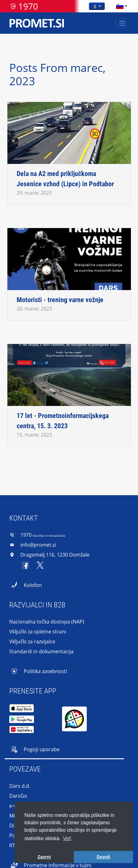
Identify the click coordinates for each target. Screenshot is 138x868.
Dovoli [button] (103, 857)
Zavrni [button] (44, 857)
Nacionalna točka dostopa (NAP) (47, 622)
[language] (120, 6)
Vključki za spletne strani (38, 632)
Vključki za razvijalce (32, 641)
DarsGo (18, 796)
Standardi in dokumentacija (41, 651)
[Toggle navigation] (122, 23)
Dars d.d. (20, 786)
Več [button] (67, 838)
